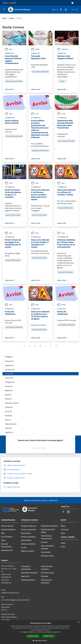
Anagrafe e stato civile (29, 526)
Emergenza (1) (10, 382)
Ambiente (44, 542)
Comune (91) (9, 374)
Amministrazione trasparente (47, 568)
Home (4, 18)
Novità (12, 18)
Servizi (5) (8, 411)
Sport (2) (8, 420)
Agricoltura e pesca (47, 556)
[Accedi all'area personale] (72, 3)
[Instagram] (65, 10)
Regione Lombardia (9, 3)
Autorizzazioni (46, 552)
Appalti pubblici (26, 540)
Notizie (35, 49)
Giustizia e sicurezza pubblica (48, 531)
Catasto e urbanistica (28, 544)
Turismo (24, 547)
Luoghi (63, 543)
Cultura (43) (9, 378)
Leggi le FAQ (25, 576)
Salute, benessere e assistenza (48, 547)
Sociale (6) (8, 416)
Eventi (63, 546)
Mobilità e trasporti (28, 551)
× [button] (79, 622)
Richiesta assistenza (28, 580)
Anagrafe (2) (9, 365)
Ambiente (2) (9, 361)
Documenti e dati (7, 550)
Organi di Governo (7, 526)
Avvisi (9, 49)
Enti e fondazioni (7, 537)
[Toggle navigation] (4, 9)
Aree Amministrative (8, 529)
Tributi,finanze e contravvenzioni (46, 537)
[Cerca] (77, 10)
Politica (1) (8, 399)
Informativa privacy (47, 573)
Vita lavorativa (26, 533)
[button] (40, 641)
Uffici (3, 533)
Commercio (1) (10, 370)
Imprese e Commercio (28, 537)
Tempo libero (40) (11, 424)
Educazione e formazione (49, 526)
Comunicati (63, 49)
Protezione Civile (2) (12, 403)
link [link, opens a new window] (60, 632)
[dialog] (40, 632)
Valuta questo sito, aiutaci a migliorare (40, 500)
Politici (3, 540)
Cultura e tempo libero (29, 529)
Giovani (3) (8, 386)
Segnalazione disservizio (29, 573)
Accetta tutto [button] (33, 636)
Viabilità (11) (9, 432)
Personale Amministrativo (6, 545)
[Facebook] (60, 10)
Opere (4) (8, 395)
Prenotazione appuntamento (26, 568)
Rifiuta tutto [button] (49, 636)
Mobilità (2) (9, 390)
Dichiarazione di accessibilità (46, 581)
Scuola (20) (9, 407)
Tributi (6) (8, 428)
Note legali (45, 576)
